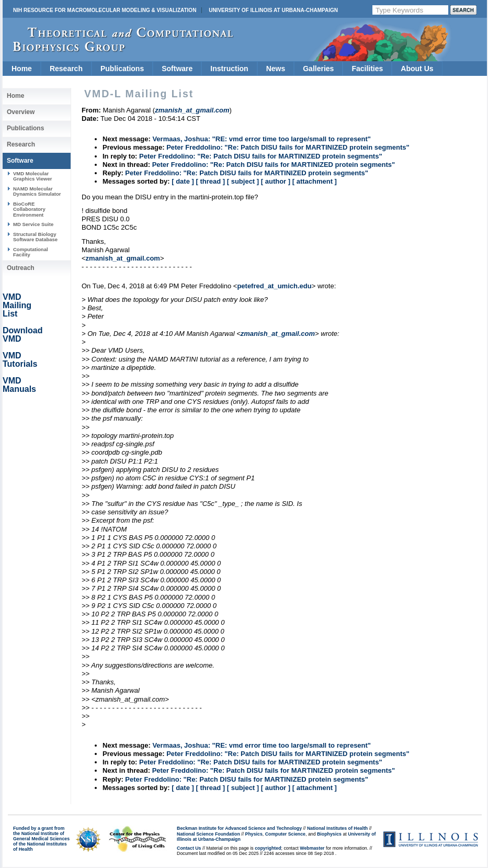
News (276, 69)
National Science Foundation (208, 834)
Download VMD (22, 335)
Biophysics (329, 834)
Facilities (367, 69)
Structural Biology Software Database (35, 237)
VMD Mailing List (17, 305)
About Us (417, 69)
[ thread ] (210, 181)
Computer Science (285, 834)
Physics (254, 834)
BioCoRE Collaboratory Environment (29, 209)
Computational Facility (31, 252)
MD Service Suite (33, 224)
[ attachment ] (315, 181)
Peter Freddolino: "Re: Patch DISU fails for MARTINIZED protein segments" (288, 147)
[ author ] (276, 181)
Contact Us (189, 848)
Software (177, 69)
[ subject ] (243, 181)
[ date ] (183, 181)
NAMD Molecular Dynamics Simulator (37, 191)
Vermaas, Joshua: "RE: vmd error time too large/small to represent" (262, 139)
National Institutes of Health (337, 828)
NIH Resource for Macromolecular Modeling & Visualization (105, 10)
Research (66, 69)
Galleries (318, 69)
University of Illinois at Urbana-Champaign (273, 10)
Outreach (21, 268)
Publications (122, 69)
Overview (21, 112)
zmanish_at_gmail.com (123, 258)
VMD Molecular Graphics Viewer (32, 176)
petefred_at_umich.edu (274, 286)
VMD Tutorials (20, 360)
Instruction (229, 69)
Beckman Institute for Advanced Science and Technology (239, 828)
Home (22, 69)
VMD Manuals (19, 385)
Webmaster (312, 848)
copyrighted (268, 848)
